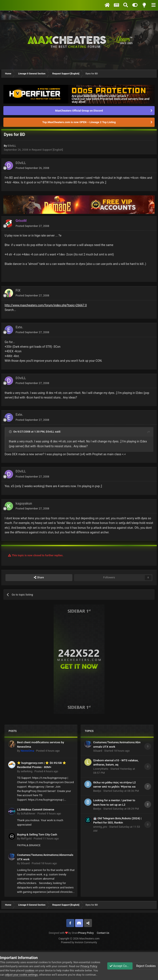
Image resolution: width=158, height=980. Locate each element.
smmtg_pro (100, 827)
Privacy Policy (86, 933)
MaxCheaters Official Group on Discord (79, 111)
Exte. (19, 327)
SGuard (25, 863)
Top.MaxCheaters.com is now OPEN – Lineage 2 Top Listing (79, 122)
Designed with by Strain (64, 933)
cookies (47, 966)
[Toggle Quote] (11, 432)
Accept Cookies (118, 964)
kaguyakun (24, 503)
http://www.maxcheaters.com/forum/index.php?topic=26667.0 (46, 305)
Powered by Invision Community (79, 942)
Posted (32, 168)
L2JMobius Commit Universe (36, 809)
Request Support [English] (47, 150)
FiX (18, 290)
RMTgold (26, 839)
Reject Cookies (146, 964)
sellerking (26, 771)
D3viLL (12, 146)
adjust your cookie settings (45, 970)
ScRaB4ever (28, 814)
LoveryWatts (101, 769)
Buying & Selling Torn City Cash (37, 834)
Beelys (97, 791)
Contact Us (103, 933)
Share (39, 577)
